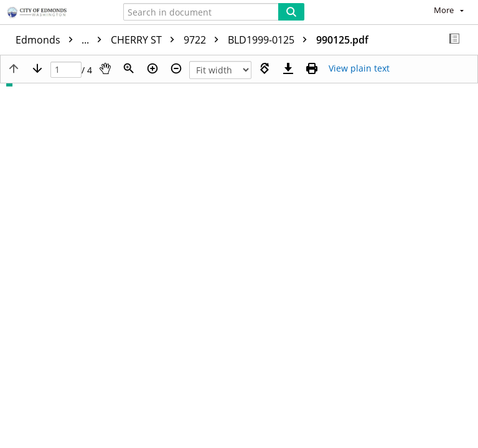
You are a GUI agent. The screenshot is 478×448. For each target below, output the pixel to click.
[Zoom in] (152, 68)
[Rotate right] (265, 68)
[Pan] (105, 68)
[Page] (66, 70)
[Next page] (37, 68)
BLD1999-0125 (270, 40)
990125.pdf (342, 40)
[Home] (53, 13)
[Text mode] (359, 68)
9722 (204, 40)
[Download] (288, 68)
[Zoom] (129, 68)
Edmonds (62, 40)
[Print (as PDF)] (312, 68)
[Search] (291, 12)
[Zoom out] (176, 68)
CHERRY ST (146, 40)
